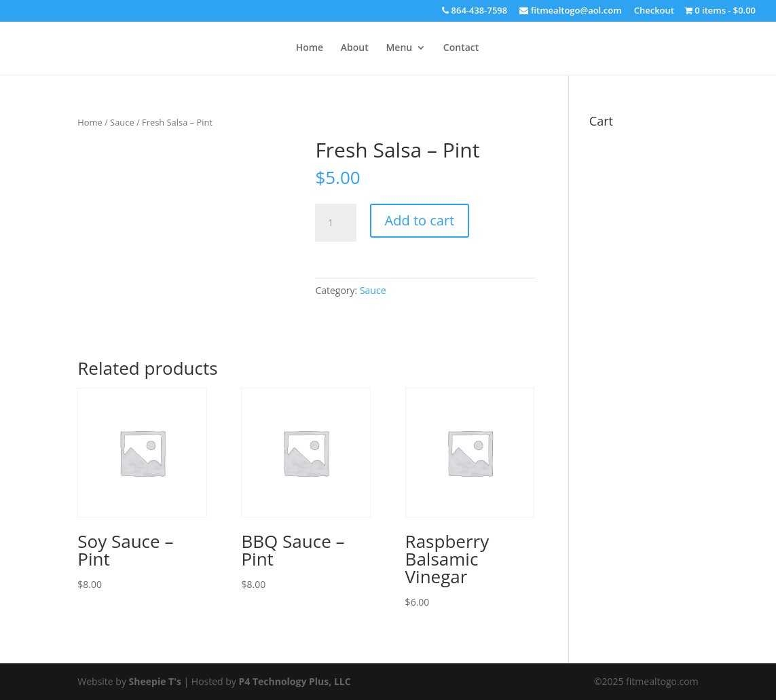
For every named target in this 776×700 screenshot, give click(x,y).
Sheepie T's (155, 681)
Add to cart (420, 220)
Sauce (122, 122)
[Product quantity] (335, 223)
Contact (461, 48)
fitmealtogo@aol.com (570, 11)
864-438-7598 (475, 11)
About (355, 48)
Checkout (654, 11)
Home (310, 48)
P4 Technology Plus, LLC (295, 681)
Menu (399, 48)
